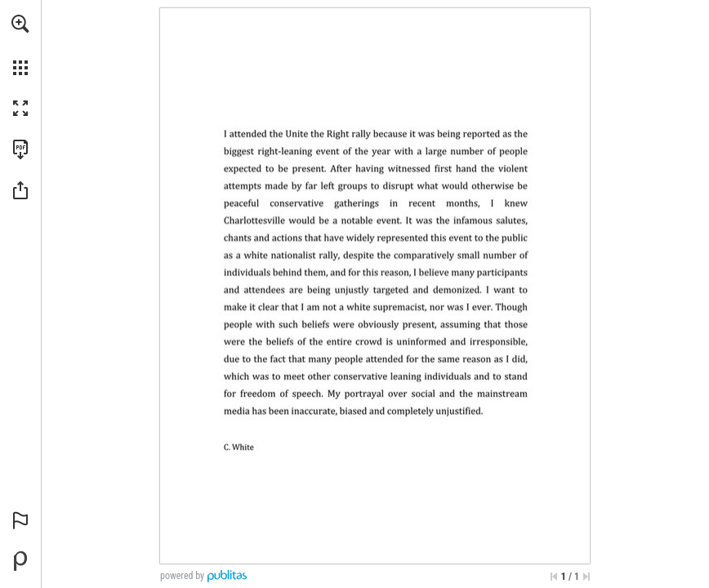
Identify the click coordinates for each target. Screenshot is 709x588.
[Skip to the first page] (554, 577)
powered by (182, 576)
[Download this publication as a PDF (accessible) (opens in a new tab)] (20, 149)
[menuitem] (20, 45)
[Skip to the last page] (586, 577)
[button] (20, 24)
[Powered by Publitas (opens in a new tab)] (20, 561)
